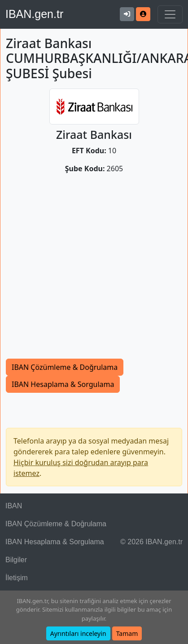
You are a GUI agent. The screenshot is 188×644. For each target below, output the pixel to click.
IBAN (14, 506)
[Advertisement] (84, 270)
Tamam (127, 633)
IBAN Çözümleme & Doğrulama (65, 367)
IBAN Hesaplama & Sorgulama (63, 384)
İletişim (17, 578)
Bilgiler (16, 560)
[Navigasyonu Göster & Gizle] (170, 14)
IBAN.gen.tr (34, 14)
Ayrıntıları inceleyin (78, 633)
